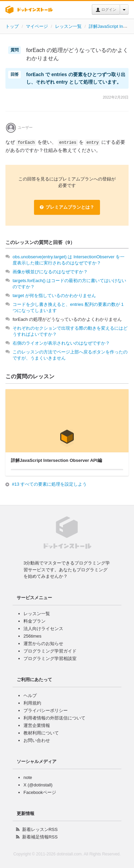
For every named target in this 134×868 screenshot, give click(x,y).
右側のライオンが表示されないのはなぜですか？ (61, 343)
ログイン (106, 10)
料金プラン (35, 621)
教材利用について (41, 733)
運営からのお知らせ (43, 644)
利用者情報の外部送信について (54, 718)
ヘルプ (30, 696)
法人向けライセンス (43, 629)
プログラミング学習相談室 (50, 658)
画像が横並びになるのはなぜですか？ (50, 272)
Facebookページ (40, 792)
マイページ (37, 26)
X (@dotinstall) (38, 785)
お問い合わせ (37, 740)
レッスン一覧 (68, 26)
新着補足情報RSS (40, 837)
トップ (12, 26)
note (28, 777)
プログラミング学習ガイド (50, 651)
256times (32, 636)
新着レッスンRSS (40, 829)
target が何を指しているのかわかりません (54, 296)
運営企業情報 (37, 725)
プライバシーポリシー (46, 710)
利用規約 (32, 703)
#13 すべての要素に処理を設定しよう (49, 484)
